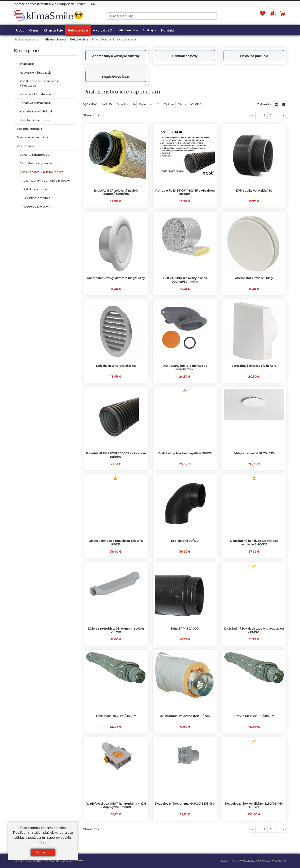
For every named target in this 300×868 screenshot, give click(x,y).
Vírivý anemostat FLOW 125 (254, 453)
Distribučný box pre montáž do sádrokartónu (185, 368)
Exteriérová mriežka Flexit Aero (254, 366)
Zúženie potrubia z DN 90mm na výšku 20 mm (116, 630)
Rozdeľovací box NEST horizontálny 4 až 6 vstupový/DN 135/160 (116, 805)
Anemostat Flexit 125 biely (254, 278)
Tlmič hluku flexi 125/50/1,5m (116, 716)
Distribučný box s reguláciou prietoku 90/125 (116, 543)
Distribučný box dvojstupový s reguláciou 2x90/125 (254, 630)
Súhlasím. (43, 852)
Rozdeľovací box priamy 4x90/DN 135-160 (185, 804)
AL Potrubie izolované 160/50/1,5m (185, 716)
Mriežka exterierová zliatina (116, 366)
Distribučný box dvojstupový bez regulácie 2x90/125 (254, 543)
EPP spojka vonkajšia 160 (254, 191)
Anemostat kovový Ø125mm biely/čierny (116, 278)
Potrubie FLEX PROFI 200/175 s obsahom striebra (116, 455)
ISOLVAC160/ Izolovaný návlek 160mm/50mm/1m (116, 192)
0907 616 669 (87, 4)
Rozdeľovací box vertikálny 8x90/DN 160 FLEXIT (254, 805)
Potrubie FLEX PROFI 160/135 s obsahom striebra (185, 192)
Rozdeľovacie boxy (116, 77)
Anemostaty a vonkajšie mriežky (116, 56)
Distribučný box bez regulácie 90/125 (185, 453)
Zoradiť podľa (126, 104)
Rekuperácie (79, 39)
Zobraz (169, 104)
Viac (43, 842)
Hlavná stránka (55, 39)
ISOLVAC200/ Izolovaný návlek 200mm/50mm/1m (185, 280)
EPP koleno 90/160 (185, 541)
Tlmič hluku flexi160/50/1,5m (254, 716)
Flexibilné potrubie (254, 56)
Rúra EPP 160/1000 (185, 629)
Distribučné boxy (185, 56)
